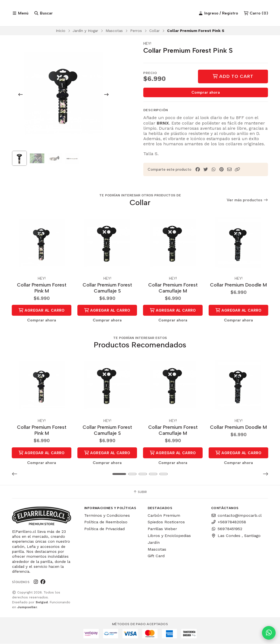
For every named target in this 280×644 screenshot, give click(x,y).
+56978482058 (229, 522)
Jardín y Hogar (85, 32)
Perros (136, 32)
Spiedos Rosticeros (166, 522)
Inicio (61, 32)
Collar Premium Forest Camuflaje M (173, 288)
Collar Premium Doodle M (238, 285)
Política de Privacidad (104, 529)
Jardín (154, 543)
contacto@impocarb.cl (236, 516)
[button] (237, 171)
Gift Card (156, 556)
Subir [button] (140, 492)
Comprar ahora (206, 94)
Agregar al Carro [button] (42, 311)
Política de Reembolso (106, 522)
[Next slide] (106, 96)
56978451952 (227, 529)
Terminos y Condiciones (107, 516)
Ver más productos (247, 201)
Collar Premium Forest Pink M (42, 288)
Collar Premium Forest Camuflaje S (107, 288)
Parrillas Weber (162, 529)
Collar (154, 32)
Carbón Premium (164, 516)
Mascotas (114, 32)
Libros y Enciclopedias (169, 536)
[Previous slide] (21, 96)
